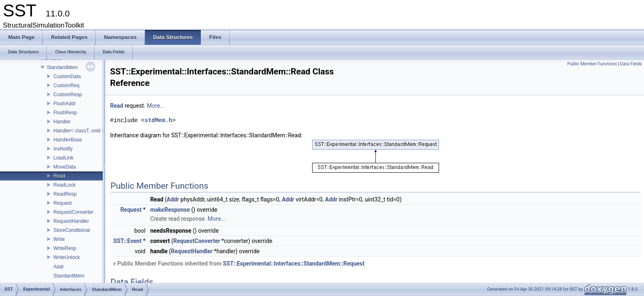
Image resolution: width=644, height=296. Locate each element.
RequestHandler (71, 221)
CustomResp (68, 95)
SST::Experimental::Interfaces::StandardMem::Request (294, 264)
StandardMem (62, 67)
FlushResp (65, 113)
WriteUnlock (67, 257)
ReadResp (65, 194)
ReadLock (64, 185)
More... (156, 106)
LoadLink (63, 158)
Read (59, 176)
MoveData (65, 167)
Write (59, 239)
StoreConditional (72, 230)
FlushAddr (65, 104)
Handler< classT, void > (79, 131)
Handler (62, 122)
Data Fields (631, 64)
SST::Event (128, 241)
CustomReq (66, 86)
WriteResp (65, 248)
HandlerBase (68, 140)
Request (63, 203)
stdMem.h (158, 120)
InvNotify (63, 149)
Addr (59, 267)
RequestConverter (73, 212)
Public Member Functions (592, 64)
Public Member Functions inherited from (238, 264)
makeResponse (170, 210)
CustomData (67, 76)
